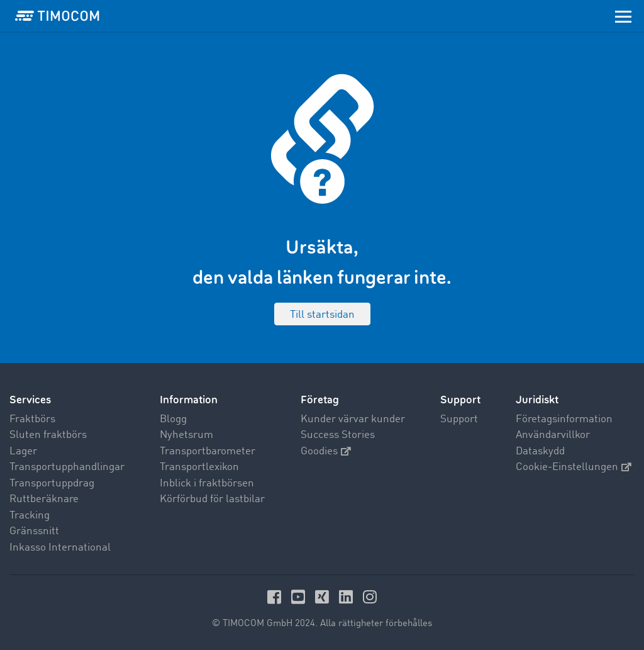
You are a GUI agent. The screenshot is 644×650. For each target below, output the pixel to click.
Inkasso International (60, 548)
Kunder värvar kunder (353, 419)
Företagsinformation (564, 419)
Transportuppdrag (52, 484)
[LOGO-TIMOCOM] (57, 16)
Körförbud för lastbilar (212, 499)
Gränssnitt (34, 531)
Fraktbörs (32, 419)
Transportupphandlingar (67, 467)
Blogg (173, 419)
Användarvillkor (553, 435)
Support (459, 419)
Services (30, 400)
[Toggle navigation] (623, 16)
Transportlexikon (199, 467)
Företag (320, 400)
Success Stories (338, 435)
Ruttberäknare (44, 499)
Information (189, 400)
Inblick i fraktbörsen (207, 484)
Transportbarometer (208, 451)
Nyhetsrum (186, 435)
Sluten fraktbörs (48, 435)
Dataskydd (540, 451)
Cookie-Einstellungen (574, 467)
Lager (23, 451)
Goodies (326, 451)
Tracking (30, 516)
